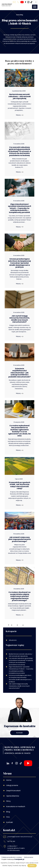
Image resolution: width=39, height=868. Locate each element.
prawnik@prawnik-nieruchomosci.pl (20, 837)
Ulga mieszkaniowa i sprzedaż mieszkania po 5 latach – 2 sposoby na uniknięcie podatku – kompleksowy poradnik (21, 670)
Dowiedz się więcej (19, 865)
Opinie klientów (13, 796)
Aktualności (13, 640)
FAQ (8, 817)
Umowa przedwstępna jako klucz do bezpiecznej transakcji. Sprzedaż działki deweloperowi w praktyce (20, 679)
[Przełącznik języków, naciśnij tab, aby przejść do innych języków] (35, 2)
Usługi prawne (12, 785)
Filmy (8, 801)
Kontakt (19, 733)
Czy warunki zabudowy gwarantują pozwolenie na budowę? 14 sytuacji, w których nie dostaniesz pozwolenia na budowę (21, 661)
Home (18, 15)
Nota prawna (29, 857)
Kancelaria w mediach (16, 807)
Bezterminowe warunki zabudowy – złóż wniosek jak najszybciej (21, 655)
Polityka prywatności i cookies (12, 857)
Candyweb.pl (19, 859)
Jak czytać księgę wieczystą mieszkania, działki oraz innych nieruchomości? (19, 686)
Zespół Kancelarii (13, 791)
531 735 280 (11, 841)
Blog (8, 812)
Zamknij (32, 866)
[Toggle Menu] (35, 7)
